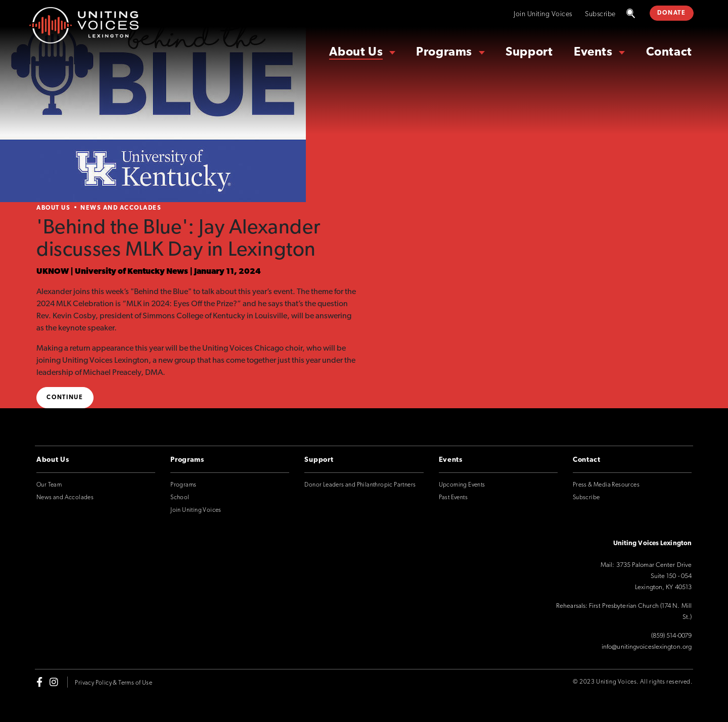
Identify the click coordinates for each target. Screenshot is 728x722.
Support (529, 53)
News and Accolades (121, 208)
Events (593, 53)
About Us (356, 53)
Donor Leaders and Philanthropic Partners (360, 485)
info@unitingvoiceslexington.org (647, 647)
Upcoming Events (462, 485)
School (180, 498)
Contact (669, 53)
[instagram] (54, 682)
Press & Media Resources (606, 485)
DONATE (671, 13)
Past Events (453, 498)
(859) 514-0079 (671, 636)
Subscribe (600, 14)
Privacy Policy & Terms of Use (113, 683)
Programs (444, 53)
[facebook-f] (39, 682)
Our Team (49, 485)
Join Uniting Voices (543, 14)
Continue (65, 398)
